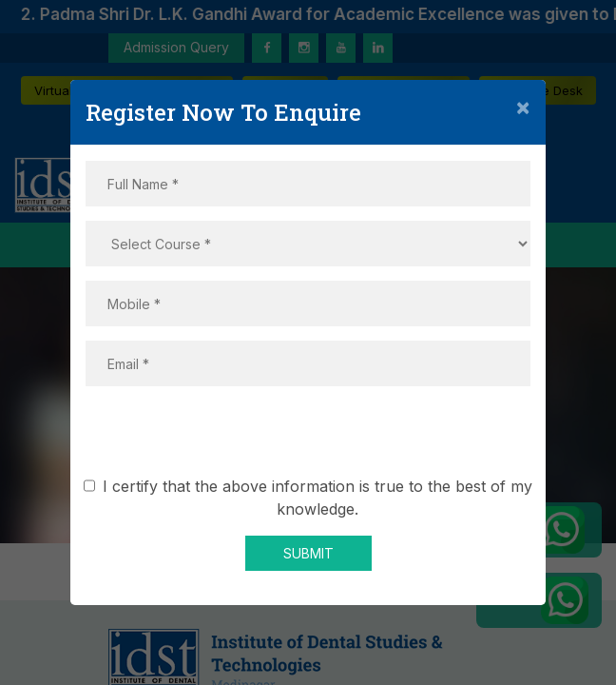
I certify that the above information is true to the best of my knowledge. (311, 498)
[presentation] (308, 438)
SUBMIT (308, 553)
